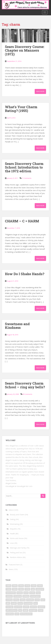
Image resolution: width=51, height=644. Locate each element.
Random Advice (16, 557)
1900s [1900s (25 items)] (21, 586)
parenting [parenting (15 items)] (18, 607)
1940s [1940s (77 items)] (8, 589)
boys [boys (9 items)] (38, 593)
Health (12, 534)
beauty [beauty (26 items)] (20, 593)
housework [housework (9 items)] (28, 603)
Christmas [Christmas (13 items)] (18, 596)
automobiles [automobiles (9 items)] (11, 593)
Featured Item (14, 565)
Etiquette (13, 529)
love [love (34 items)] (36, 603)
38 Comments (27, 394)
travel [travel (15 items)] (41, 610)
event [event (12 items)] (37, 600)
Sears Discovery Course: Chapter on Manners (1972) (25, 50)
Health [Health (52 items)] (14, 603)
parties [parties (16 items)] (26, 607)
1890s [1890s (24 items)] (15, 586)
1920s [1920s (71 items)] (34, 586)
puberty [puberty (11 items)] (33, 607)
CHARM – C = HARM (22, 221)
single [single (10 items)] (25, 610)
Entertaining (15, 524)
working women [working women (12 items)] (26, 614)
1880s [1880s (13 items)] (8, 586)
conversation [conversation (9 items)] (35, 596)
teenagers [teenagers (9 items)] (33, 610)
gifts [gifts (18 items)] (8, 603)
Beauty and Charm (17, 515)
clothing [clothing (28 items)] (26, 596)
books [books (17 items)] (32, 593)
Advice (11, 510)
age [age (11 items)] (33, 589)
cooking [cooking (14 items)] (9, 600)
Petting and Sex (16, 553)
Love (12, 543)
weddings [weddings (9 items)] (10, 614)
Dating (13, 519)
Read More (40, 91)
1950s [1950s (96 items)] (15, 589)
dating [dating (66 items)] (16, 600)
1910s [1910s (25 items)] (27, 586)
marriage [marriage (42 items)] (10, 607)
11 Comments (26, 178)
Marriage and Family (18, 548)
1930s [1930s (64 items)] (40, 586)
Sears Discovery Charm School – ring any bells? (25, 385)
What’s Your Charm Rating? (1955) (21, 109)
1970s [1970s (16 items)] (27, 589)
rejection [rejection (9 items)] (41, 607)
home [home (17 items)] (20, 603)
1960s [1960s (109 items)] (21, 589)
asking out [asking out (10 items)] (40, 589)
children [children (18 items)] (9, 596)
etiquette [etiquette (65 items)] (30, 600)
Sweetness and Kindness (17, 326)
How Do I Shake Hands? (25, 274)
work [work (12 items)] (17, 614)
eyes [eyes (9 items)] (43, 600)
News (11, 569)
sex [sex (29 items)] (20, 610)
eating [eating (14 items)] (23, 600)
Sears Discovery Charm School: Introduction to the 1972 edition (24, 167)
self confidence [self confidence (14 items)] (12, 610)
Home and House (17, 538)
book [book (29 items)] (26, 593)
